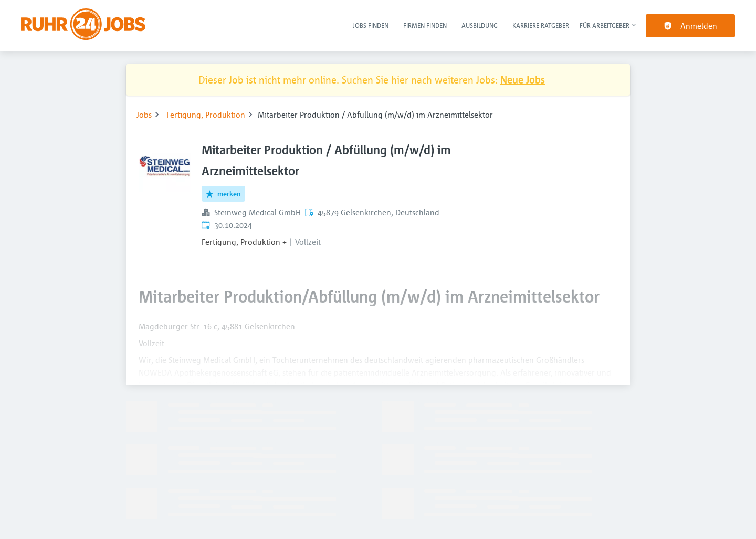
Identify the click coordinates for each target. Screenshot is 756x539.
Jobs (144, 115)
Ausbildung (480, 25)
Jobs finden (371, 25)
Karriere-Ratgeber (541, 25)
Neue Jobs (523, 80)
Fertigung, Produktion (206, 115)
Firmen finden (425, 25)
